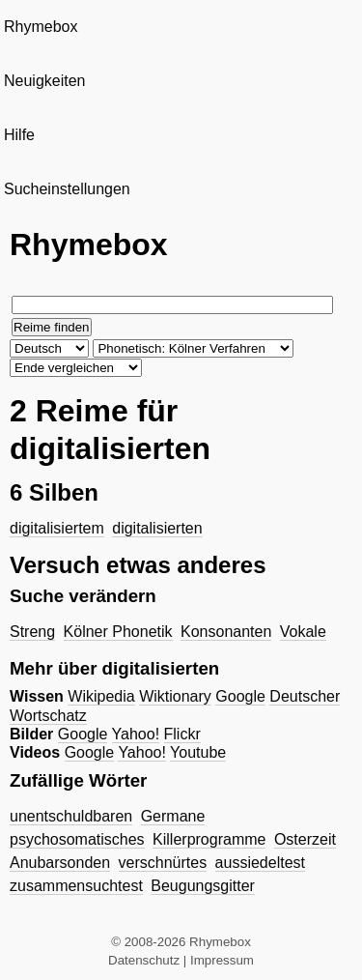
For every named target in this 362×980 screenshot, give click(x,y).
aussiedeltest (260, 863)
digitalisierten (157, 528)
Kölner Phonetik (118, 632)
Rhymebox (41, 27)
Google (240, 696)
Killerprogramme (209, 839)
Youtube (198, 752)
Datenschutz (144, 960)
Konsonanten (226, 632)
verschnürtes (163, 863)
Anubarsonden (60, 863)
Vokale (303, 632)
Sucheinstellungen (67, 189)
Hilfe (19, 135)
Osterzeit (305, 839)
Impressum (222, 960)
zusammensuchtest (76, 886)
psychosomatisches (77, 839)
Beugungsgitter (203, 886)
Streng (32, 632)
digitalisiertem (57, 528)
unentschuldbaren (71, 816)
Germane (173, 816)
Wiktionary (175, 696)
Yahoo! (136, 734)
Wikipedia (101, 696)
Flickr (182, 734)
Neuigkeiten (45, 81)
